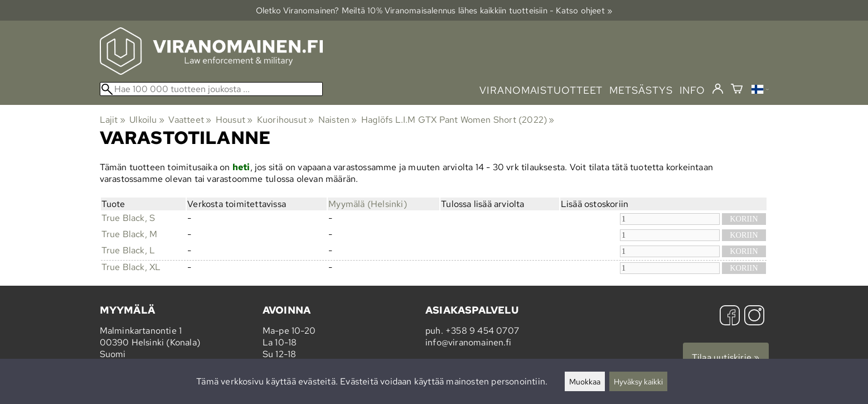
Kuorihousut (286, 120)
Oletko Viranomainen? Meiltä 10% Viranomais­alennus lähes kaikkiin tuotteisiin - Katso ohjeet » (434, 10)
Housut (234, 120)
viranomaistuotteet (541, 90)
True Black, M (130, 234)
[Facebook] (730, 317)
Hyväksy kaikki (638, 381)
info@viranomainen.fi (468, 342)
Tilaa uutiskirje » (726, 357)
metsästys (641, 90)
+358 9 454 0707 (482, 331)
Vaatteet (190, 120)
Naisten (338, 120)
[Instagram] (754, 317)
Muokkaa (585, 381)
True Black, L (128, 250)
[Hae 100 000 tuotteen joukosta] (211, 89)
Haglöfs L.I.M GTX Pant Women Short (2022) (458, 120)
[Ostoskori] (737, 90)
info (693, 90)
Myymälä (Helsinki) (368, 204)
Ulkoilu (147, 120)
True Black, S (128, 218)
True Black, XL (131, 267)
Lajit (113, 120)
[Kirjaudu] (718, 89)
